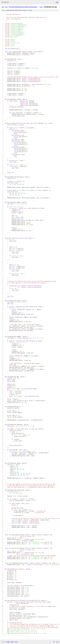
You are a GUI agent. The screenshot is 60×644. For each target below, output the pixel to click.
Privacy (12, 642)
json (57, 642)
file (30, 10)
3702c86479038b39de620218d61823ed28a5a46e (23, 7)
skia (3, 7)
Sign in (57, 2)
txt (54, 642)
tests (41, 7)
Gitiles (8, 642)
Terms (16, 642)
